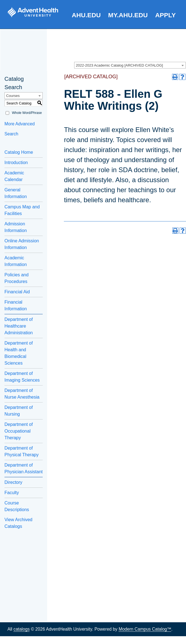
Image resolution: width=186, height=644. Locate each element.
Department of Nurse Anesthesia (22, 394)
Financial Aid (17, 292)
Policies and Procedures (16, 278)
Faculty (12, 493)
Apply (165, 15)
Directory (13, 482)
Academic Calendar (14, 176)
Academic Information (16, 261)
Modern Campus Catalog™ (145, 629)
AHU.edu (86, 15)
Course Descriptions (17, 506)
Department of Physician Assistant (24, 468)
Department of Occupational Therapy (19, 431)
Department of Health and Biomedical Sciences (19, 353)
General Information (16, 193)
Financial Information (16, 305)
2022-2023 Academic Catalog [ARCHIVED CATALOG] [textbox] (119, 65)
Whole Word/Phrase (27, 113)
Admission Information (16, 227)
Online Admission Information (22, 244)
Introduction (16, 163)
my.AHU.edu (128, 15)
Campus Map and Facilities (22, 210)
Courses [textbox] (13, 96)
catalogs (21, 629)
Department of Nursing (19, 411)
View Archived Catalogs (18, 523)
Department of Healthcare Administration (19, 326)
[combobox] (130, 65)
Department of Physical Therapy (21, 451)
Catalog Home (19, 152)
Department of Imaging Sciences (22, 377)
